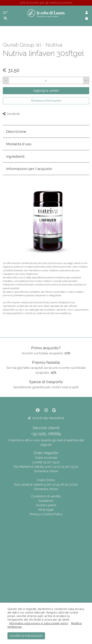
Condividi (11, 114)
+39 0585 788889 (46, 434)
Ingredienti (15, 156)
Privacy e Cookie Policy (46, 514)
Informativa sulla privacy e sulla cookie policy (39, 623)
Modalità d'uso (19, 144)
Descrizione (16, 131)
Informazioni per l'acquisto (29, 169)
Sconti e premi (46, 505)
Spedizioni (46, 501)
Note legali (46, 510)
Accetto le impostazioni (26, 636)
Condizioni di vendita (46, 496)
